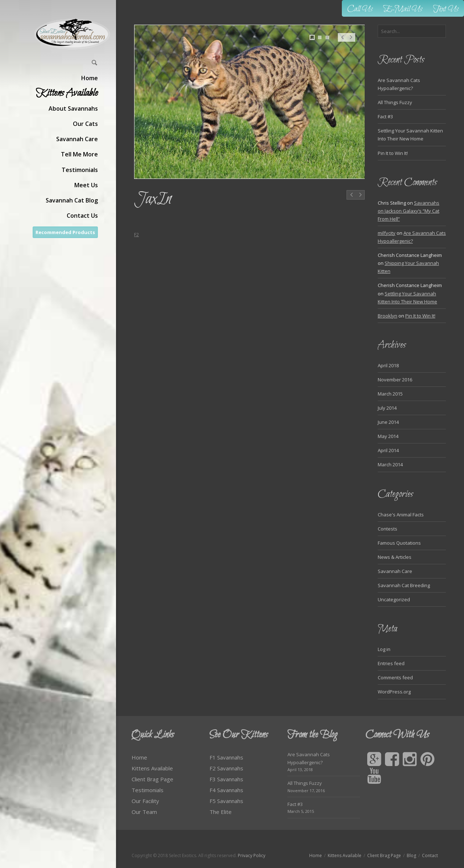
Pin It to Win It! (393, 153)
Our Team (144, 812)
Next (351, 41)
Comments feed (395, 677)
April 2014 (388, 450)
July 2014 (387, 408)
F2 (136, 235)
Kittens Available (152, 768)
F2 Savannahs (226, 768)
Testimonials (148, 790)
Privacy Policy (252, 855)
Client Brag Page (152, 779)
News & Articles (395, 557)
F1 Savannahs (226, 757)
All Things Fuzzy (395, 102)
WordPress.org (394, 692)
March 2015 (390, 394)
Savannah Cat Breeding (404, 585)
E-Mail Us (403, 9)
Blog (411, 855)
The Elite (221, 812)
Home (139, 757)
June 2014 (388, 422)
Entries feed (391, 663)
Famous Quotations (399, 543)
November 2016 (395, 380)
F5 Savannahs (226, 801)
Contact (430, 855)
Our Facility (145, 801)
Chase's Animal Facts (401, 515)
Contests (388, 529)
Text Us (446, 9)
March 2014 (390, 464)
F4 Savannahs (226, 790)
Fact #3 (385, 116)
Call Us (360, 9)
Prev (342, 41)
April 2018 (388, 365)
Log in (384, 649)
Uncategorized (394, 599)
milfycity (387, 233)
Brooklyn (388, 316)
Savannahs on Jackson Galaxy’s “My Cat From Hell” (409, 211)
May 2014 (388, 436)
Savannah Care (395, 571)
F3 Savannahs (226, 779)
